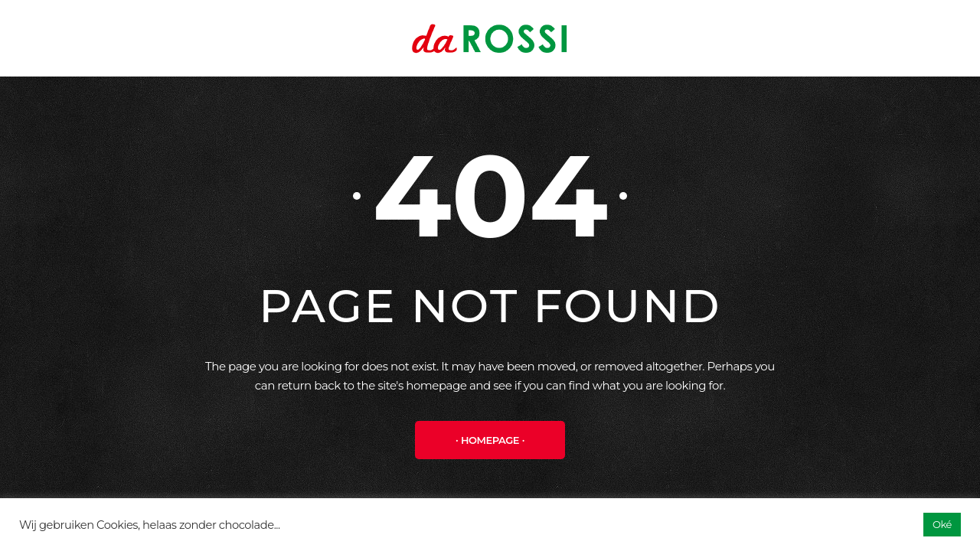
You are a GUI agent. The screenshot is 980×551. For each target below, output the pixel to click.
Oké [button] (942, 524)
